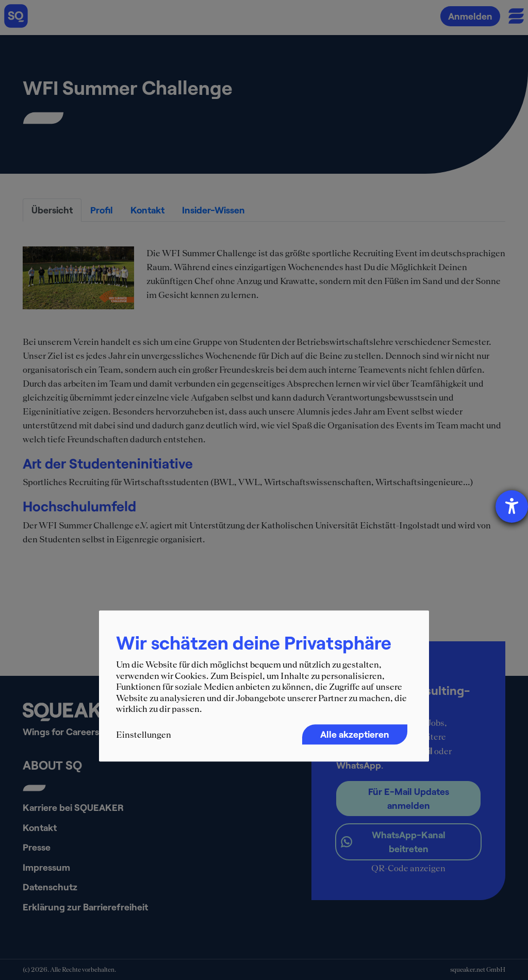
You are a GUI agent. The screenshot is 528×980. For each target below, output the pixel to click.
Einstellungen (144, 735)
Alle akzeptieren (355, 734)
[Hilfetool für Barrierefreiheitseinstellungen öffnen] (512, 506)
